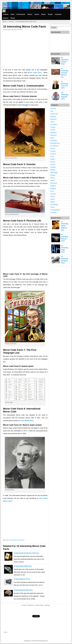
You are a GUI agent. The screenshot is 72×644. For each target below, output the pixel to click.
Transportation (55, 210)
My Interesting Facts (27, 4)
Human (53, 164)
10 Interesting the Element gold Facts (26, 553)
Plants (44, 14)
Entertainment (55, 143)
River (52, 191)
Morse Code (10, 540)
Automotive (54, 114)
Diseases (53, 135)
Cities (52, 122)
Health (53, 159)
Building (53, 116)
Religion (53, 188)
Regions (53, 186)
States (53, 202)
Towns (53, 207)
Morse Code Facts (19, 540)
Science (6, 18)
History (30, 14)
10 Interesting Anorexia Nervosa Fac (65, 73)
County (53, 127)
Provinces (54, 183)
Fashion (53, 151)
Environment (21, 14)
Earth (12, 14)
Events (37, 14)
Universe (53, 212)
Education (54, 140)
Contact (24, 605)
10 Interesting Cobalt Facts (23, 566)
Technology (54, 204)
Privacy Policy (39, 605)
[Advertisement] (25, 50)
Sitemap (47, 605)
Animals (6, 14)
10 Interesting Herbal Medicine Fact (65, 226)
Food (52, 156)
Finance (53, 154)
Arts (52, 111)
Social (52, 196)
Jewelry (53, 167)
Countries (58, 14)
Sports (53, 199)
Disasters (54, 132)
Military (53, 170)
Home (4, 22)
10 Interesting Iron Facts (22, 579)
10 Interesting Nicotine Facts (23, 590)
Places (13, 18)
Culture (53, 130)
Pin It (6, 632)
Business (53, 119)
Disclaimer (31, 605)
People (50, 14)
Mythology (54, 172)
